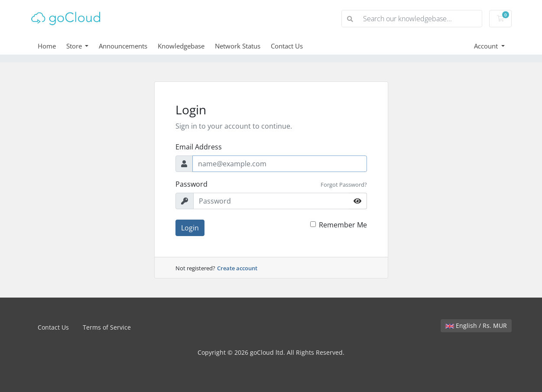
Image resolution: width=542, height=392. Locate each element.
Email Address (199, 147)
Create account (237, 268)
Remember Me (343, 225)
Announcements (123, 46)
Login (190, 228)
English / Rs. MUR (476, 326)
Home (47, 46)
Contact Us (287, 46)
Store (75, 46)
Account (487, 46)
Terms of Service (107, 327)
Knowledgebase (181, 46)
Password (191, 184)
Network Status (238, 46)
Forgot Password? (344, 185)
